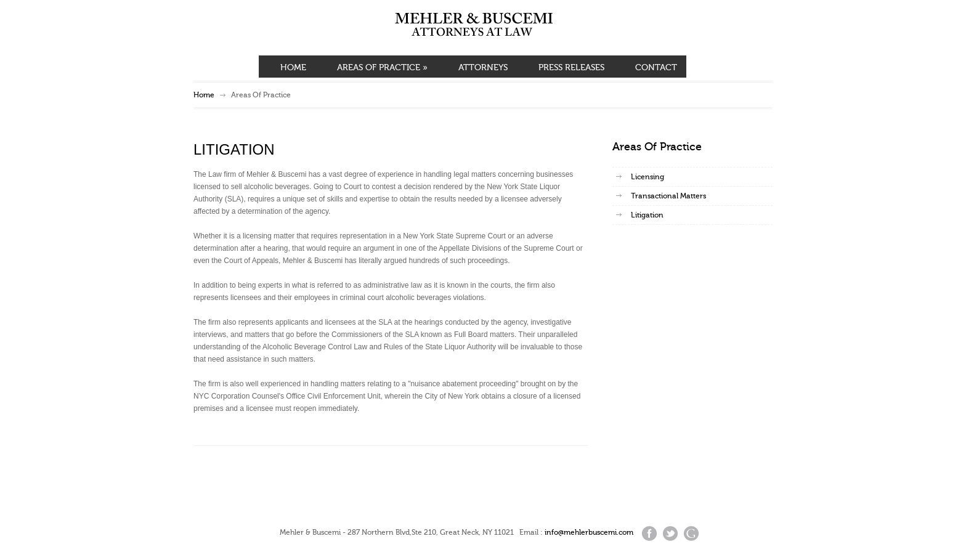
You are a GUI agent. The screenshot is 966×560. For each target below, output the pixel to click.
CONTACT (656, 68)
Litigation (647, 215)
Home (204, 95)
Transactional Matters (668, 196)
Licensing (647, 177)
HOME (293, 68)
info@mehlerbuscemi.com (589, 532)
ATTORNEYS (483, 68)
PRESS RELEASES (571, 68)
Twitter (670, 534)
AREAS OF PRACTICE (382, 68)
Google (691, 534)
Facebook (649, 534)
